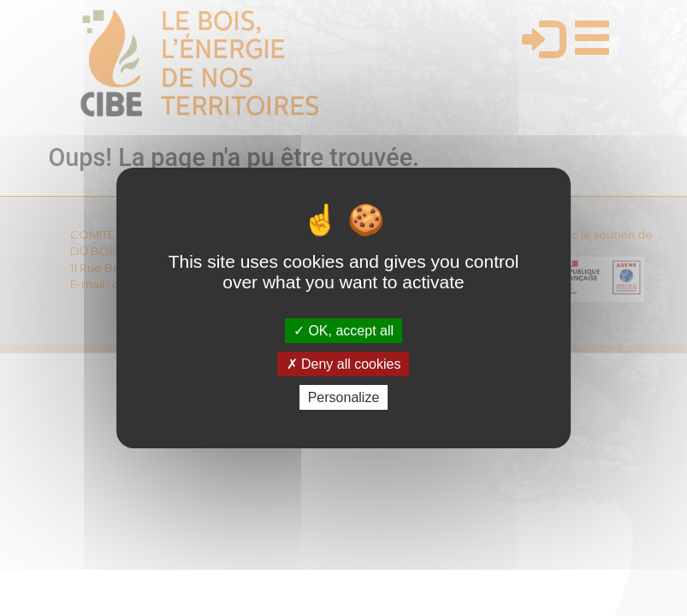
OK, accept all (343, 330)
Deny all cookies (344, 364)
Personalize (344, 397)
